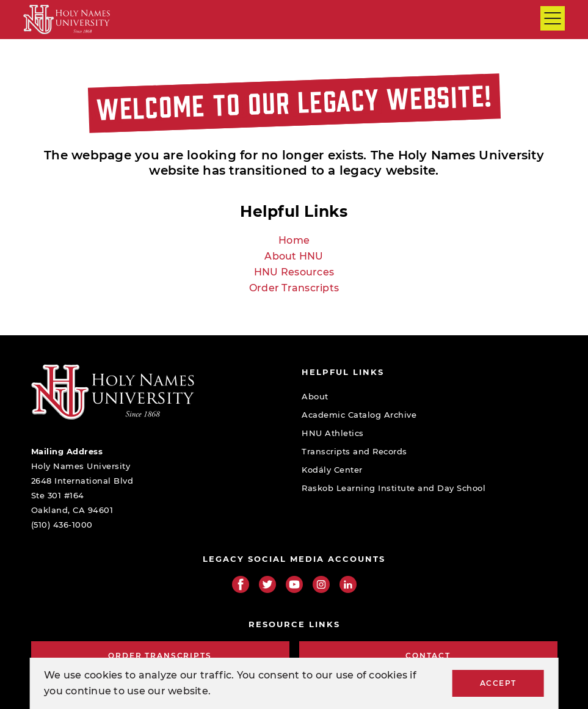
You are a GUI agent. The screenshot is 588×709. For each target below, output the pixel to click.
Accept (498, 683)
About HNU (294, 256)
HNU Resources (294, 272)
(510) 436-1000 (62, 525)
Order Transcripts (294, 288)
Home (294, 240)
